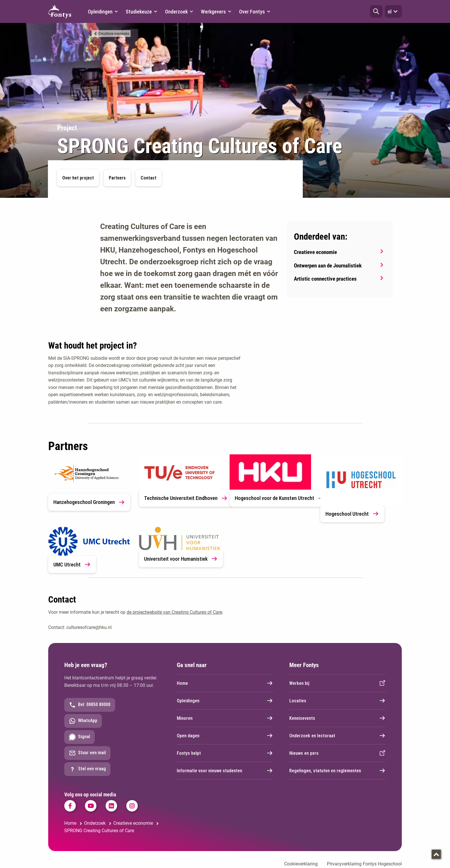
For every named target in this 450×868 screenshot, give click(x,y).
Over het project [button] (78, 178)
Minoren (225, 718)
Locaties (338, 701)
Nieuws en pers (338, 753)
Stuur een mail (87, 753)
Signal (79, 737)
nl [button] (393, 11)
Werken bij (338, 683)
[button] (376, 11)
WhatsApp (83, 721)
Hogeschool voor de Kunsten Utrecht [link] (280, 498)
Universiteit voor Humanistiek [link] (181, 559)
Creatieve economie (114, 34)
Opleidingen (225, 701)
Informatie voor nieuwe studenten (225, 771)
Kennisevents (338, 718)
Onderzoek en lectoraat (338, 736)
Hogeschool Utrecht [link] (352, 514)
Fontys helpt (225, 753)
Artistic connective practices (325, 279)
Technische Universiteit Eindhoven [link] (186, 498)
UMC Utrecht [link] (72, 564)
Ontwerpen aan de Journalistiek (328, 266)
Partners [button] (117, 178)
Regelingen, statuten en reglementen (338, 771)
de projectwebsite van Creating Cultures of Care (174, 612)
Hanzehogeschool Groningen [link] (89, 502)
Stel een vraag (87, 769)
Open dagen (225, 736)
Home (225, 683)
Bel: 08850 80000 (90, 705)
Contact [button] (149, 178)
